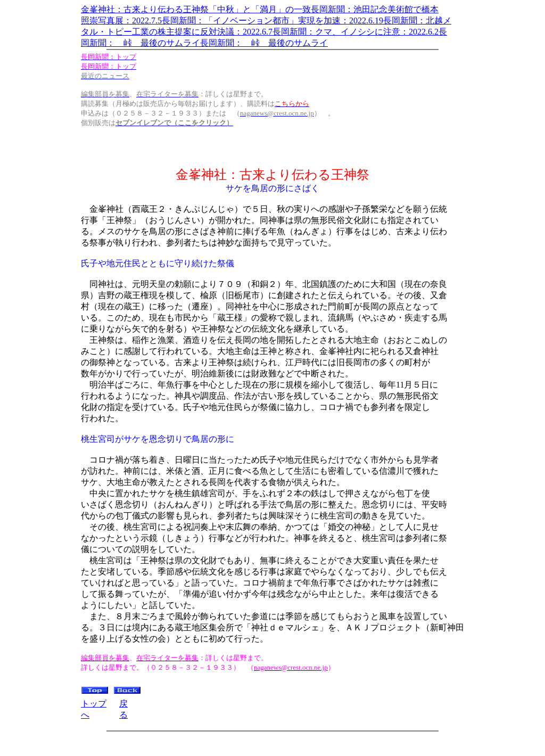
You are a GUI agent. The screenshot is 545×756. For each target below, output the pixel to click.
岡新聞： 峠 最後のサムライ (141, 43)
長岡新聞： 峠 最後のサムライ (264, 43)
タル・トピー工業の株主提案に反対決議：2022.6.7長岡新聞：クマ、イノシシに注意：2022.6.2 (260, 32)
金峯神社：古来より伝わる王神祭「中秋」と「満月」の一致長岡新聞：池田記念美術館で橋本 (260, 9)
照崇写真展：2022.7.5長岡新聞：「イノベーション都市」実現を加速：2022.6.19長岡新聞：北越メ (266, 20)
